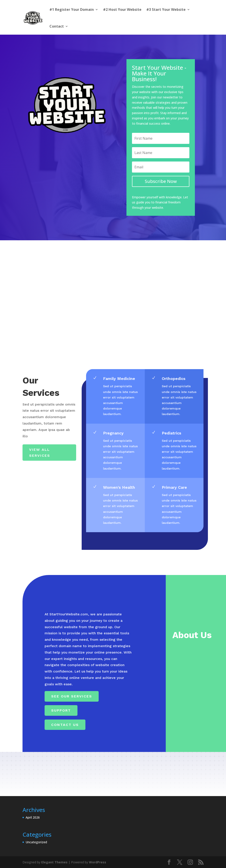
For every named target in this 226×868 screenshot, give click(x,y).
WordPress (98, 862)
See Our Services (72, 696)
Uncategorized (36, 842)
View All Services (40, 453)
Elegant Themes (54, 862)
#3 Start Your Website (166, 9)
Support (61, 710)
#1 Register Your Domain (72, 9)
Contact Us (65, 725)
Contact (57, 26)
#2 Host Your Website (122, 9)
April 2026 (33, 817)
